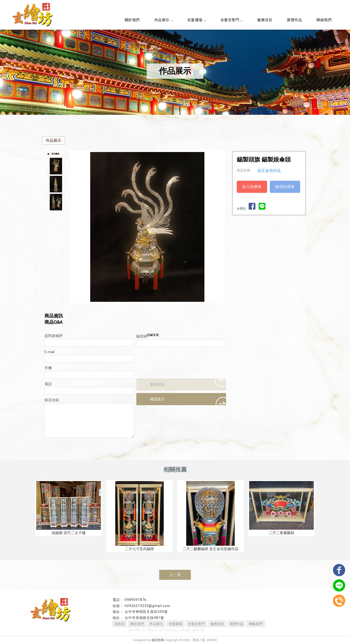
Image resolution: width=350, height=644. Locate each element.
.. (191, 640)
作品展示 (164, 20)
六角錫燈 (185, 630)
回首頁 (120, 624)
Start (149, 307)
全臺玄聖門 (232, 20)
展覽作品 (294, 20)
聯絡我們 (324, 20)
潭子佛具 (134, 630)
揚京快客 (158, 640)
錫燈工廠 (199, 630)
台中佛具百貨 (168, 630)
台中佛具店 (150, 630)
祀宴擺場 (197, 20)
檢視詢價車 (285, 187)
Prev (75, 227)
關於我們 (132, 20)
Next (222, 227)
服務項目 (265, 20)
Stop (153, 307)
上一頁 (175, 575)
